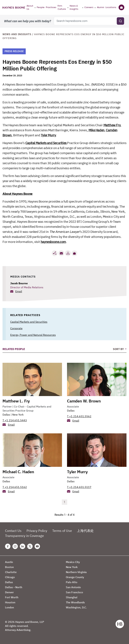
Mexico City (73, 562)
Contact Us (13, 531)
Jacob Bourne (19, 283)
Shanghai (72, 597)
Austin (9, 562)
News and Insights (17, 34)
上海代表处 (85, 531)
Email (19, 291)
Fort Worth (12, 597)
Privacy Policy (37, 531)
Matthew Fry (112, 125)
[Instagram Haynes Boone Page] (15, 546)
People (41, 7)
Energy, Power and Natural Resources (33, 335)
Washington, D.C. (76, 607)
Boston (9, 567)
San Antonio (73, 587)
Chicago (10, 577)
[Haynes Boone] (14, 7)
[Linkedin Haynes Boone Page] (23, 546)
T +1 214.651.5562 (79, 416)
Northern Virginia (76, 572)
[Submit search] (120, 21)
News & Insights (74, 7)
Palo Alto (72, 582)
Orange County (75, 577)
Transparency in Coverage (24, 536)
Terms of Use (62, 531)
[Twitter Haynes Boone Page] (30, 546)
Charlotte (11, 572)
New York (18, 415)
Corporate (16, 328)
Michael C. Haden (18, 472)
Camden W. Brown (84, 401)
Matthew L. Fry (16, 401)
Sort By (119, 349)
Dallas (6, 415)
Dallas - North (14, 587)
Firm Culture (62, 7)
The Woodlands (75, 602)
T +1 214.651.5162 (15, 487)
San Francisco (74, 592)
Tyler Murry (48, 135)
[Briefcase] (121, 7)
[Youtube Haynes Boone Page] (37, 546)
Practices (51, 7)
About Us (30, 7)
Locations (111, 7)
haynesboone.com (53, 242)
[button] (74, 253)
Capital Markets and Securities (46, 143)
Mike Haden (96, 130)
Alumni (101, 7)
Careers (89, 7)
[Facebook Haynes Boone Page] (8, 546)
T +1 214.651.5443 (15, 420)
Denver (9, 592)
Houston (10, 602)
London (9, 607)
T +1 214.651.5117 (79, 487)
